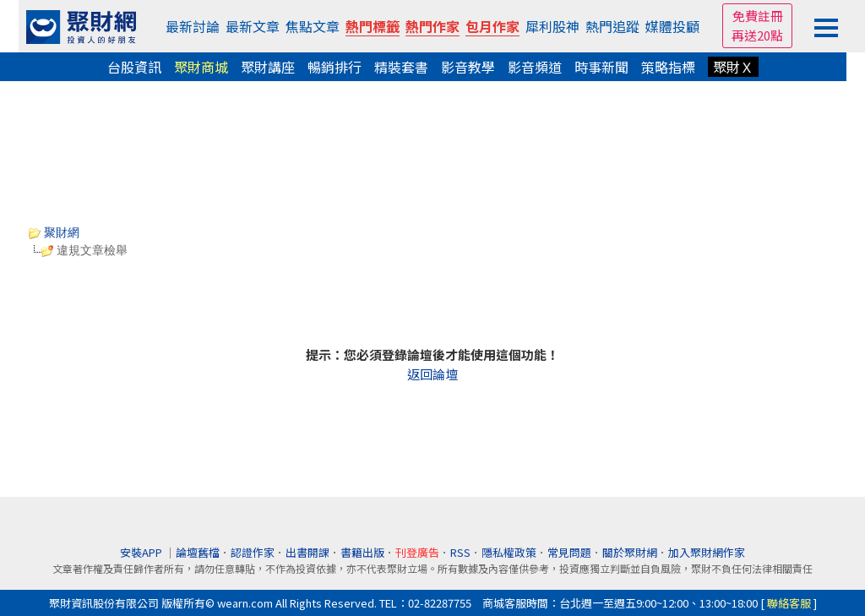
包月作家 (492, 26)
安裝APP (142, 552)
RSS (460, 552)
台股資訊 (134, 67)
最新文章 (253, 26)
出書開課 (307, 552)
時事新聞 (601, 67)
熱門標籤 (373, 26)
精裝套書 (401, 67)
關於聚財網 (630, 552)
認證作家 (253, 552)
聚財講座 (268, 67)
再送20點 (757, 35)
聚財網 (54, 232)
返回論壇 (432, 374)
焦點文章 (313, 26)
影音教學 (468, 67)
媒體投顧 (672, 26)
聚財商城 (201, 67)
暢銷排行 (335, 67)
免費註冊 (758, 16)
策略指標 (668, 67)
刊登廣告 (417, 552)
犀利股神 (552, 26)
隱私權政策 (509, 552)
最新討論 (193, 26)
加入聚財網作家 (707, 552)
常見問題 (569, 552)
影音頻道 (535, 67)
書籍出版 (362, 552)
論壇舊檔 (198, 552)
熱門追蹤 (612, 26)
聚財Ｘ (733, 67)
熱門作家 (432, 26)
